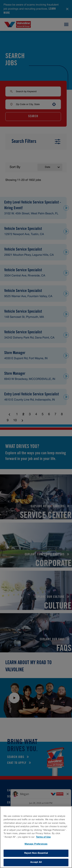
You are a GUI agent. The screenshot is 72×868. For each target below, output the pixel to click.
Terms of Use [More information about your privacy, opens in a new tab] (43, 837)
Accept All (36, 862)
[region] (36, 837)
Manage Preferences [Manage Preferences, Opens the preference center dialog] (36, 844)
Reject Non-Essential (36, 853)
